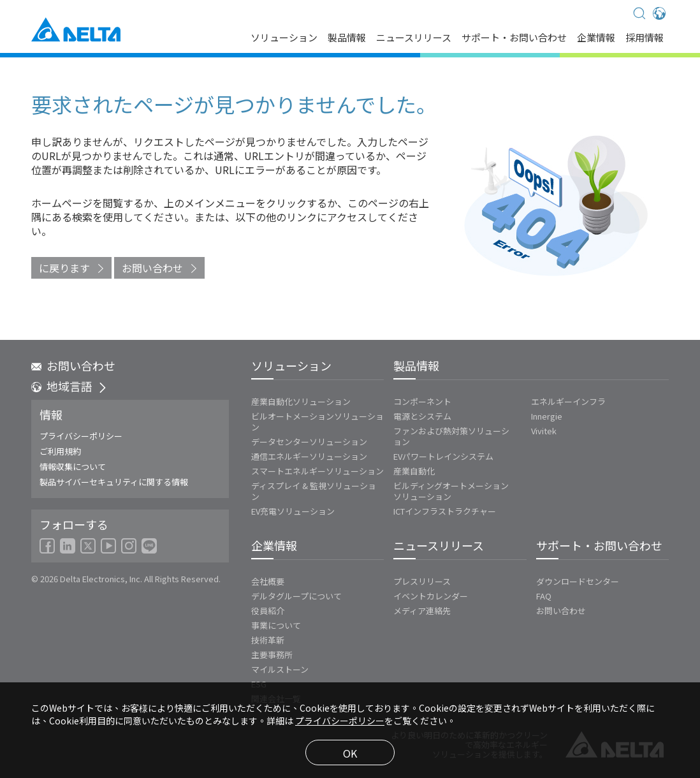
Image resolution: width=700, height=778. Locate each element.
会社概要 (268, 581)
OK (350, 753)
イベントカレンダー (431, 596)
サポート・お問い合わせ (514, 38)
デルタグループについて (296, 596)
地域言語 (69, 386)
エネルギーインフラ (568, 401)
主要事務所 (272, 655)
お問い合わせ (152, 268)
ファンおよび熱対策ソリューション (451, 436)
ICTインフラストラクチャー (445, 511)
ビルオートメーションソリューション (317, 422)
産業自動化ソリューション (301, 401)
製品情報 (347, 38)
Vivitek (544, 431)
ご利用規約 (60, 451)
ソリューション (284, 38)
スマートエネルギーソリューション (317, 471)
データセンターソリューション (309, 442)
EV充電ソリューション (293, 511)
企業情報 (596, 38)
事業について (276, 625)
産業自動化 (414, 471)
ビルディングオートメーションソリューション (451, 491)
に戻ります (64, 268)
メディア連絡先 (422, 611)
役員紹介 (268, 611)
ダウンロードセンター (578, 581)
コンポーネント (422, 401)
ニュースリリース (414, 38)
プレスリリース (422, 581)
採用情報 (645, 38)
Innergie (547, 416)
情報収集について (73, 466)
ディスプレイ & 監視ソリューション (314, 491)
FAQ (544, 596)
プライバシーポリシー (81, 436)
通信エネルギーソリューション (309, 456)
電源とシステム (422, 416)
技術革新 (268, 640)
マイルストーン (280, 669)
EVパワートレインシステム (443, 456)
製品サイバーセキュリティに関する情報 (114, 482)
